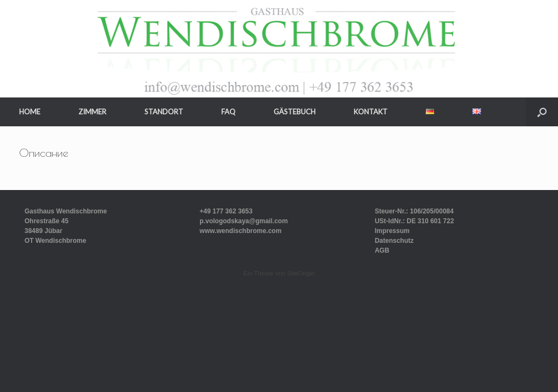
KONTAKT (371, 112)
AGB (382, 250)
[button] (542, 112)
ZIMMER (92, 112)
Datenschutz (394, 241)
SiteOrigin (301, 273)
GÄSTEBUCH (295, 112)
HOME (30, 112)
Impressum (392, 231)
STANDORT (164, 112)
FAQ (228, 112)
